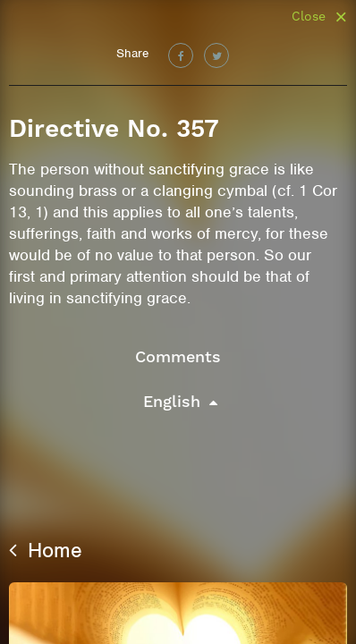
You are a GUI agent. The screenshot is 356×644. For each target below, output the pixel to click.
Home (46, 550)
